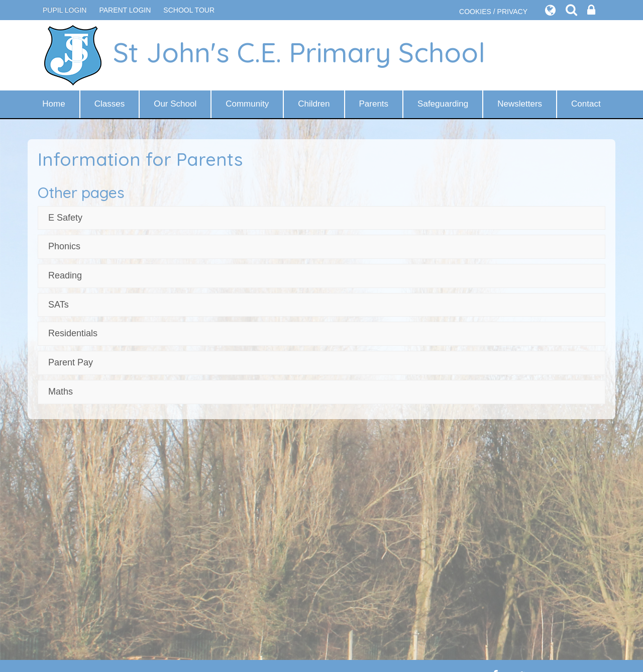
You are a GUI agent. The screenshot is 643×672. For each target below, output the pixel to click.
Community (247, 104)
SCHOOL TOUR (189, 10)
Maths (61, 392)
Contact (586, 104)
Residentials (73, 333)
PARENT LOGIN (125, 10)
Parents (374, 104)
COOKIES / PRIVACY (493, 12)
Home (53, 104)
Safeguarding (443, 104)
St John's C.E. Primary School (264, 55)
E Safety (65, 218)
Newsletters (520, 104)
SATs (59, 305)
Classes (110, 104)
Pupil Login (65, 10)
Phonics (64, 246)
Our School (175, 104)
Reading (65, 275)
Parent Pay (71, 362)
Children (314, 104)
